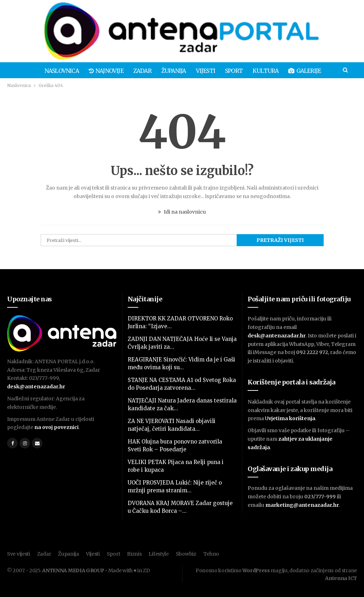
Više (328, 71)
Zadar (127, 71)
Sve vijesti (19, 554)
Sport (221, 71)
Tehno (211, 554)
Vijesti (192, 71)
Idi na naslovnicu (182, 212)
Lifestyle (158, 554)
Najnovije (89, 71)
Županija (159, 71)
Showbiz (186, 554)
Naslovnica (44, 71)
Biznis (134, 554)
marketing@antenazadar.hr (302, 505)
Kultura (254, 71)
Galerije (295, 71)
